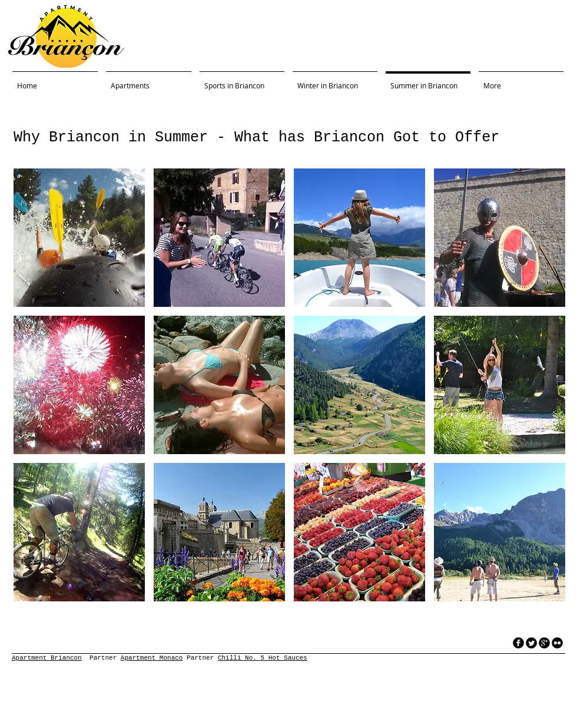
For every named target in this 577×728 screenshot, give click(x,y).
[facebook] (518, 643)
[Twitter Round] (531, 643)
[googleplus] (544, 643)
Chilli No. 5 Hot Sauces (263, 658)
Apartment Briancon (47, 658)
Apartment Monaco (152, 658)
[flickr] (557, 643)
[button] (79, 238)
